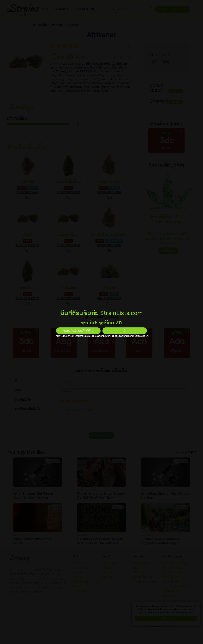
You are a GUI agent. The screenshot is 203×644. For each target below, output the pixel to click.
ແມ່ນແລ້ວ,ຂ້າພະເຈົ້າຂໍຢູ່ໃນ (78, 331)
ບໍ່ (125, 331)
